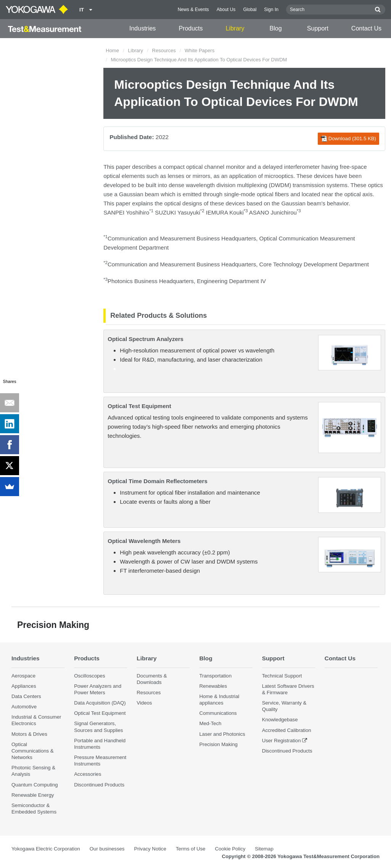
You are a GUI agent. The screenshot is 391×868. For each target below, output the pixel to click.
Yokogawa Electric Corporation (46, 849)
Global (250, 10)
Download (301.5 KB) (348, 139)
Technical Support (282, 676)
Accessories (88, 774)
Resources (164, 50)
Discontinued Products (99, 785)
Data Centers (26, 696)
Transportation (215, 676)
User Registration (282, 741)
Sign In (271, 10)
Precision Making (218, 744)
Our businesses (107, 849)
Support (318, 28)
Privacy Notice (150, 849)
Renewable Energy (33, 795)
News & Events (193, 10)
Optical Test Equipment (139, 406)
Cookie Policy (230, 849)
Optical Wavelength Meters (144, 541)
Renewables (213, 686)
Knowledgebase (280, 720)
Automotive (24, 707)
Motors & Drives (29, 734)
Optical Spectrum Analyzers (146, 339)
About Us (226, 10)
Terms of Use (191, 849)
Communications (218, 713)
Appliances (24, 686)
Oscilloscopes (89, 676)
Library (235, 28)
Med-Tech (210, 723)
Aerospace (23, 676)
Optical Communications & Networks (33, 751)
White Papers (200, 50)
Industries (142, 28)
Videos (144, 703)
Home (112, 50)
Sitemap (264, 849)
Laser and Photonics (222, 734)
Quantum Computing (35, 785)
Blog (276, 28)
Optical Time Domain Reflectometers (157, 481)
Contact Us (366, 28)
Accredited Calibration (287, 730)
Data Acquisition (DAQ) (100, 703)
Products (191, 28)
